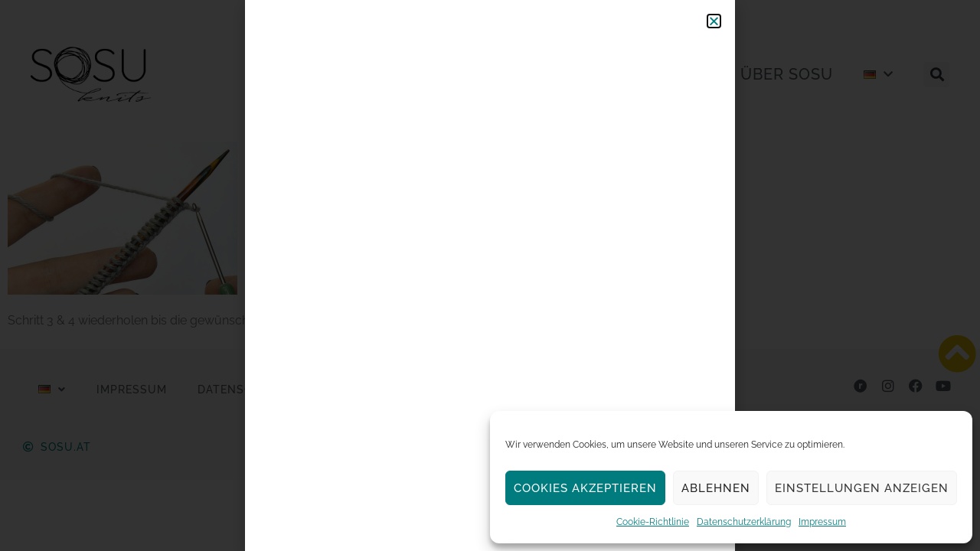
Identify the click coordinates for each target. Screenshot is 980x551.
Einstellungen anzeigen (862, 488)
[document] (490, 275)
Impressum (822, 522)
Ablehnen (716, 488)
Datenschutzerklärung (744, 522)
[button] (714, 21)
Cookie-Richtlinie (653, 522)
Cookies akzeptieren (585, 488)
